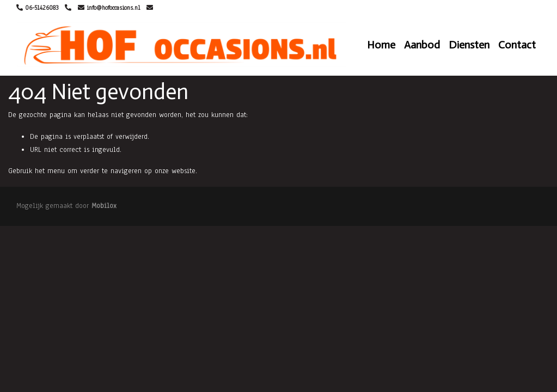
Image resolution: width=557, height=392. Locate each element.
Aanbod (422, 45)
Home (381, 45)
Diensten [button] (469, 45)
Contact (517, 45)
